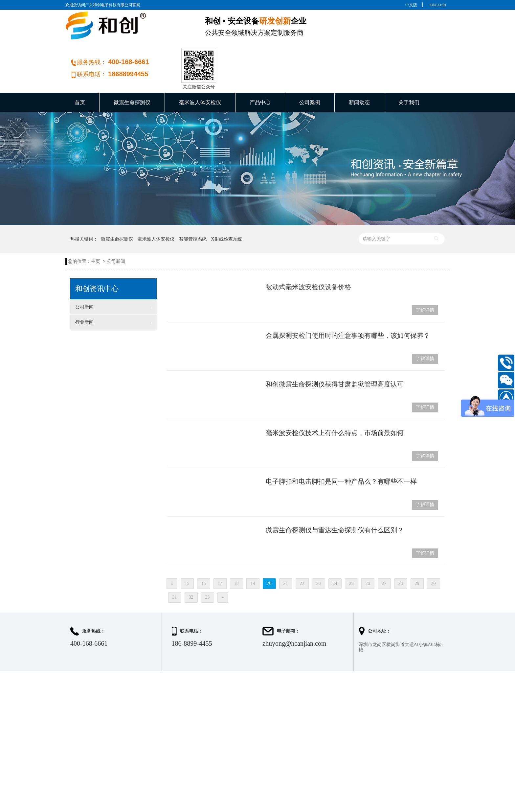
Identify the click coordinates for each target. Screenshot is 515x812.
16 (204, 550)
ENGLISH (438, 5)
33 (208, 564)
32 (191, 564)
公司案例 (310, 69)
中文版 (411, 5)
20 (269, 550)
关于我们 (409, 69)
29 (417, 550)
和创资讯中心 (97, 256)
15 (187, 550)
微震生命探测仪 (132, 69)
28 (401, 550)
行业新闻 (114, 290)
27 (384, 550)
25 (351, 550)
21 (286, 550)
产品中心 (260, 69)
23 (319, 550)
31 (175, 564)
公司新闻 (116, 228)
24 (335, 550)
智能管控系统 (193, 206)
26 (368, 550)
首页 (80, 69)
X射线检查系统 (227, 206)
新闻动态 (359, 69)
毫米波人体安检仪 (200, 69)
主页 (96, 228)
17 (220, 550)
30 (434, 550)
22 (302, 550)
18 (236, 550)
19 (253, 550)
